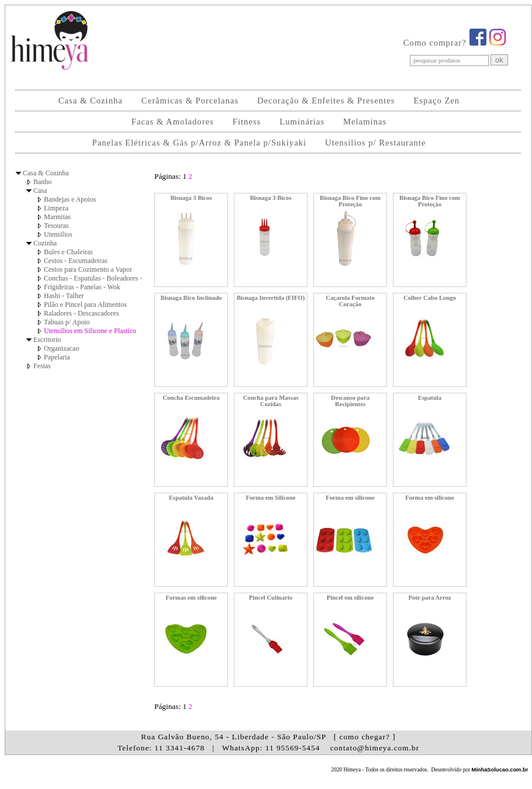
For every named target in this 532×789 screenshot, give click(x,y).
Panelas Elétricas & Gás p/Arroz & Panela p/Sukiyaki (199, 143)
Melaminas (365, 122)
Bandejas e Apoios (70, 199)
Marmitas (57, 217)
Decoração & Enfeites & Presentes (326, 101)
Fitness (247, 122)
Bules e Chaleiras (68, 252)
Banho (42, 182)
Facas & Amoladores (173, 122)
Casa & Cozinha (91, 101)
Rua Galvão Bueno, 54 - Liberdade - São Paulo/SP (268, 737)
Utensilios (58, 234)
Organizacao (61, 348)
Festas (42, 366)
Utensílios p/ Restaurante (375, 143)
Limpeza (56, 208)
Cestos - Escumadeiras (76, 261)
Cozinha (45, 243)
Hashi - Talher (64, 296)
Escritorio (47, 340)
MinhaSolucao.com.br (500, 770)
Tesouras (56, 226)
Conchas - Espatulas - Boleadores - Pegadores (108, 278)
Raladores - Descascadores (82, 313)
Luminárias (302, 122)
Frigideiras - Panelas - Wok (82, 287)
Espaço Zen (436, 101)
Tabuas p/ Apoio (67, 322)
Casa (40, 191)
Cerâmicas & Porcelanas (190, 101)
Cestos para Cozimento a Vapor (88, 269)
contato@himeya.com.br (375, 748)
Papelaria (57, 357)
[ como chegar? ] (365, 737)
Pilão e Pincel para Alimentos (85, 304)
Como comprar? (435, 43)
